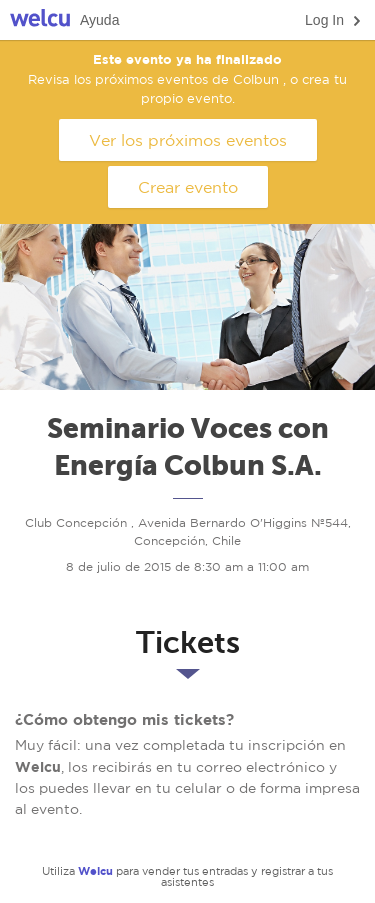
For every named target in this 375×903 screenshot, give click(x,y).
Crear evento (188, 187)
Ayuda (99, 20)
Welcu (40, 20)
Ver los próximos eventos (188, 140)
